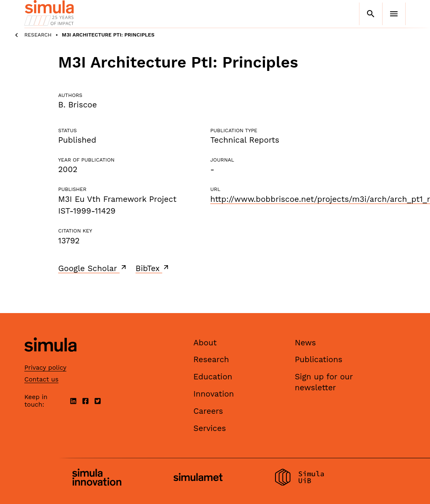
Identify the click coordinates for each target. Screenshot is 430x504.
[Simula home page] (50, 359)
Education (213, 377)
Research (38, 35)
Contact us (41, 379)
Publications (319, 359)
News (305, 343)
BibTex (153, 268)
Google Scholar (93, 268)
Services (210, 428)
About (205, 343)
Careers (208, 411)
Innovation (214, 394)
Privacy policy (45, 368)
